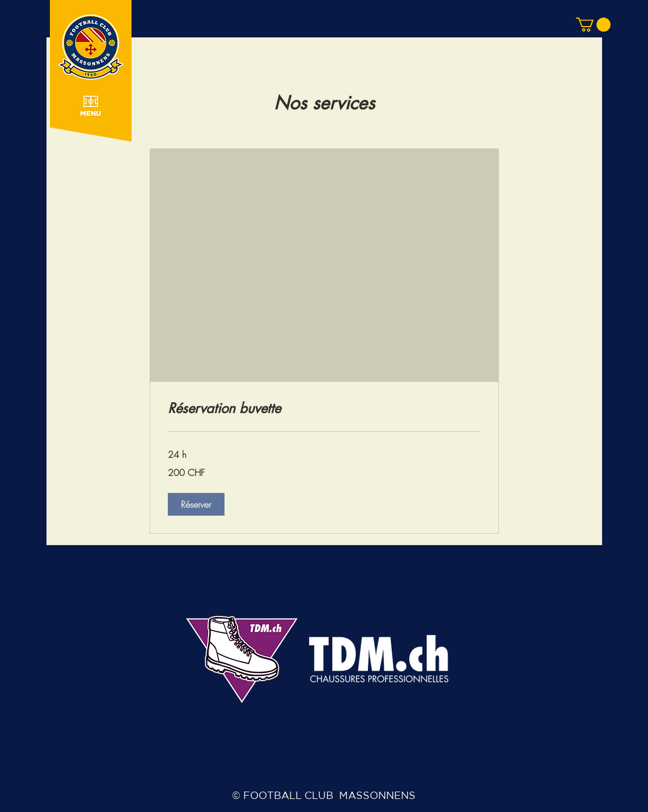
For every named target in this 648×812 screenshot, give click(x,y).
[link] (324, 409)
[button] (91, 75)
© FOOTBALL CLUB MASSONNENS (324, 795)
